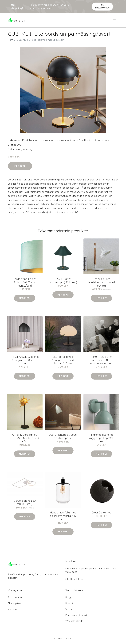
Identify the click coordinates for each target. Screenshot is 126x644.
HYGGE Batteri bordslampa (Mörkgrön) (63, 281)
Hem (10, 40)
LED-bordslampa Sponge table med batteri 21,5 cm (63, 360)
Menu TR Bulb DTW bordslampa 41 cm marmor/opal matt (101, 360)
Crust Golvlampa (101, 512)
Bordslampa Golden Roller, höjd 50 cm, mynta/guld (25, 282)
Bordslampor (46, 140)
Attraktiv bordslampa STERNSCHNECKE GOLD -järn (25, 438)
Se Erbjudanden (102, 6)
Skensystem (15, 603)
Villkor (69, 609)
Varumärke (14, 609)
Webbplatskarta (74, 621)
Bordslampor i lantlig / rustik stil (73, 140)
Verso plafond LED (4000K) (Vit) (25, 502)
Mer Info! (20, 166)
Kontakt (70, 603)
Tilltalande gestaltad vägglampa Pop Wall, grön (101, 438)
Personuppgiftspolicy (77, 615)
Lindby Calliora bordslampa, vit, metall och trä (101, 282)
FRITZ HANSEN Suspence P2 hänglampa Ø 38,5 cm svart (25, 360)
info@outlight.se (74, 579)
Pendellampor (30, 140)
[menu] (114, 20)
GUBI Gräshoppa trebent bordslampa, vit (63, 436)
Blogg (69, 597)
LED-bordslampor (101, 140)
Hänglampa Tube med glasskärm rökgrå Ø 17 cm (63, 516)
